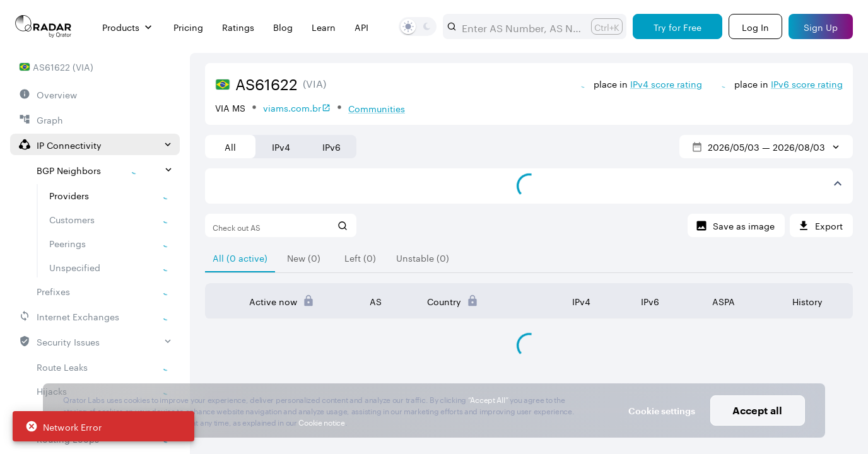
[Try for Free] (677, 26)
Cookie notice (321, 422)
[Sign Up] (821, 26)
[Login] (755, 26)
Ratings (238, 27)
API (361, 27)
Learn (324, 27)
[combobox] (521, 26)
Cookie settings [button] (662, 411)
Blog (283, 27)
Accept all (757, 410)
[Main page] (44, 26)
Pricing (188, 27)
